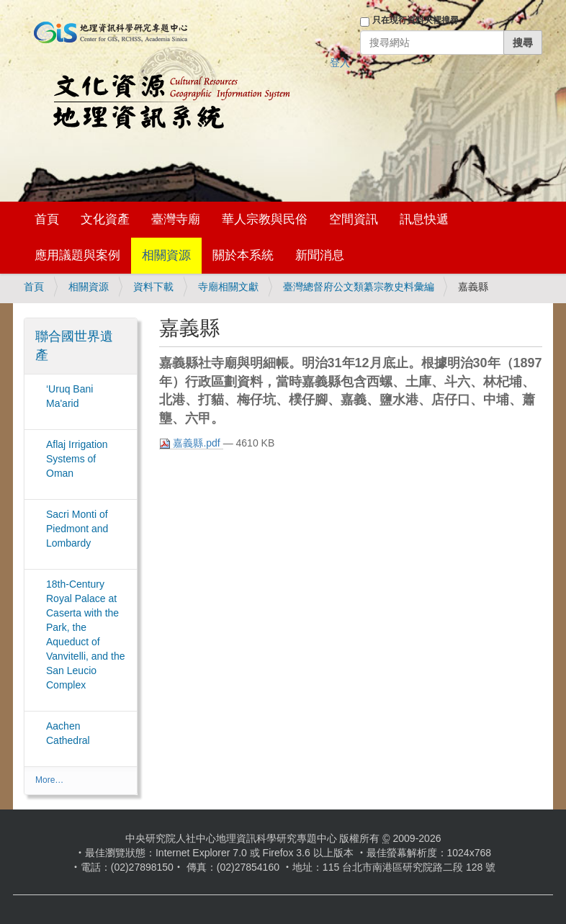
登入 (340, 63)
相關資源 (166, 255)
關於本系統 (243, 255)
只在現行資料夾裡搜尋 (415, 20)
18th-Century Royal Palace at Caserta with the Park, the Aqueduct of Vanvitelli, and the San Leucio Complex (85, 634)
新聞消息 (320, 255)
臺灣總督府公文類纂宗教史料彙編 (359, 287)
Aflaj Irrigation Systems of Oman (77, 459)
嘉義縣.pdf (191, 443)
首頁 (47, 219)
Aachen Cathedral (68, 733)
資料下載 (153, 287)
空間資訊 (354, 219)
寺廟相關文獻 (228, 287)
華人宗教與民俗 (265, 219)
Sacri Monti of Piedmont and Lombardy (77, 529)
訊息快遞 (424, 219)
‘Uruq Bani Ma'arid (69, 396)
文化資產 (105, 219)
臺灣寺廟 (176, 219)
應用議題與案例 (77, 255)
